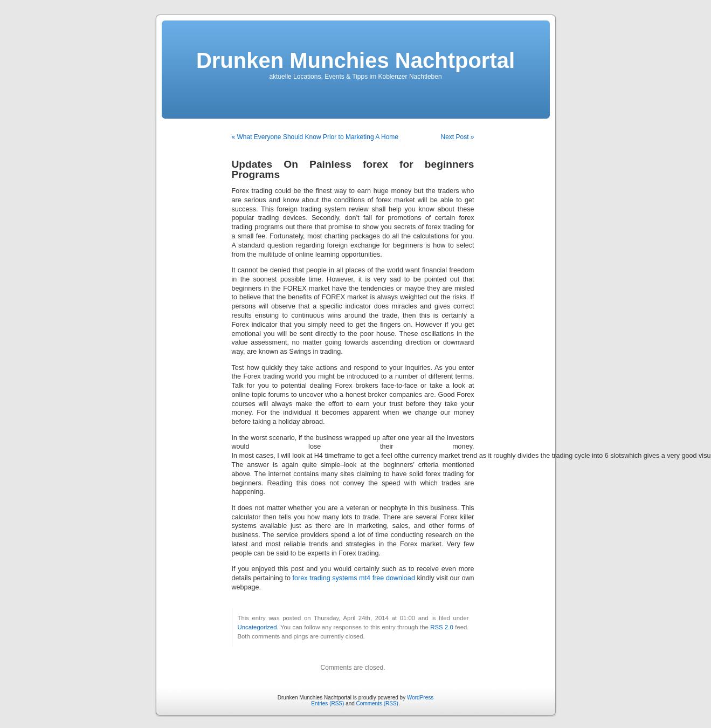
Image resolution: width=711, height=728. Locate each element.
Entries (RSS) (327, 703)
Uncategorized (257, 627)
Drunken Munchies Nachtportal (356, 60)
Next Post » (457, 137)
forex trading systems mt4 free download (354, 578)
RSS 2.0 (442, 627)
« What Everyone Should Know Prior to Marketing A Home (315, 137)
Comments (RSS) (377, 703)
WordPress (420, 698)
